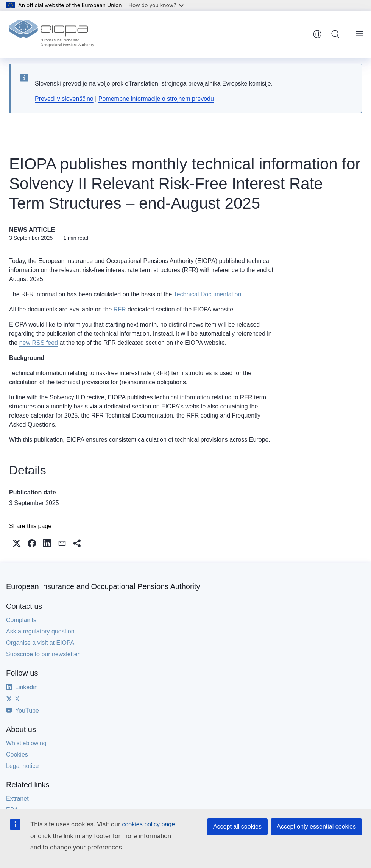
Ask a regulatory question (40, 631)
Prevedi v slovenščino (64, 99)
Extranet (17, 798)
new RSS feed (39, 343)
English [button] (317, 34)
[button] (17, 543)
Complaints (21, 620)
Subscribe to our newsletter (43, 654)
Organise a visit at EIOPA (40, 643)
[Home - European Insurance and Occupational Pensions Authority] (51, 34)
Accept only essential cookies (316, 827)
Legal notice (22, 766)
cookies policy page (148, 824)
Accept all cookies (237, 827)
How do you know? (156, 5)
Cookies (17, 755)
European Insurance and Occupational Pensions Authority (103, 586)
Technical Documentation (208, 294)
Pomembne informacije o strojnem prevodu (156, 99)
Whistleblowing (26, 743)
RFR (120, 309)
